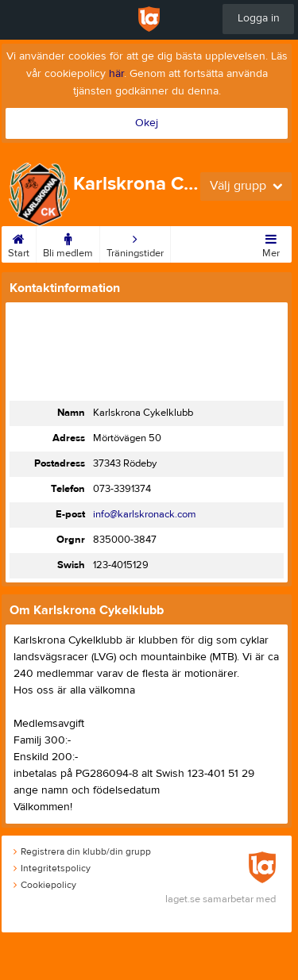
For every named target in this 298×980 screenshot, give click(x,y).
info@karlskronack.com (145, 514)
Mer (271, 243)
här (116, 74)
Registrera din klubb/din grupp (82, 851)
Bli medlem (68, 243)
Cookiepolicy (45, 885)
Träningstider (135, 243)
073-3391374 (122, 489)
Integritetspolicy (52, 868)
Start (19, 243)
